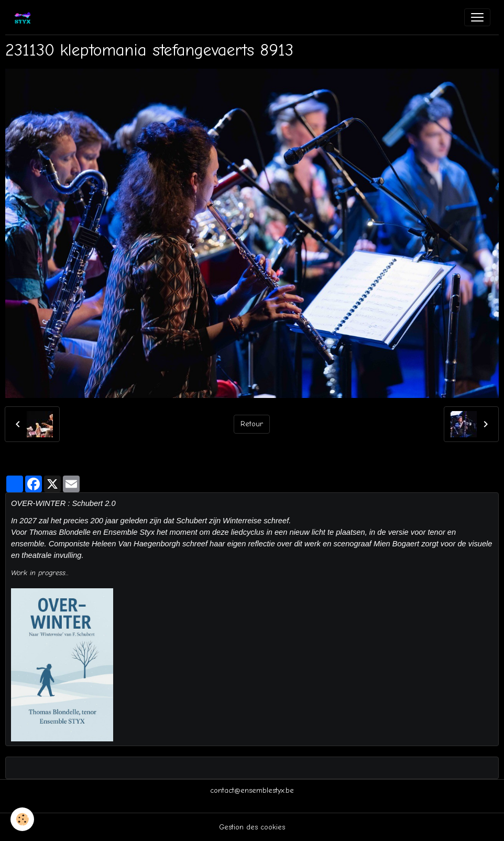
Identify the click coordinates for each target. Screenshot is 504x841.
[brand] (25, 17)
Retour (252, 424)
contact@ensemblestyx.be (252, 790)
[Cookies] (22, 819)
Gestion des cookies (252, 827)
